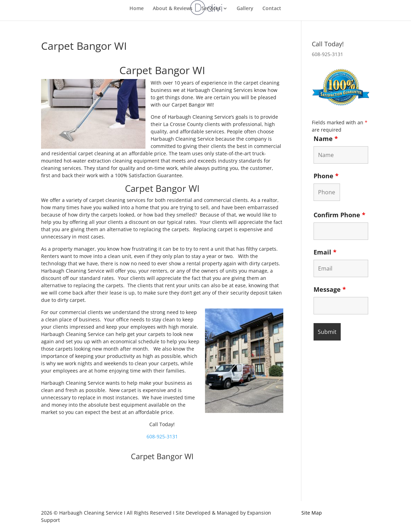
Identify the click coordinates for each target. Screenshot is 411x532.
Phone (326, 176)
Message (330, 289)
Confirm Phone (339, 215)
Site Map (312, 513)
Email (325, 252)
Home (137, 9)
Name (326, 139)
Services (211, 9)
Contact (272, 9)
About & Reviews (173, 9)
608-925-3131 (162, 436)
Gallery (245, 9)
